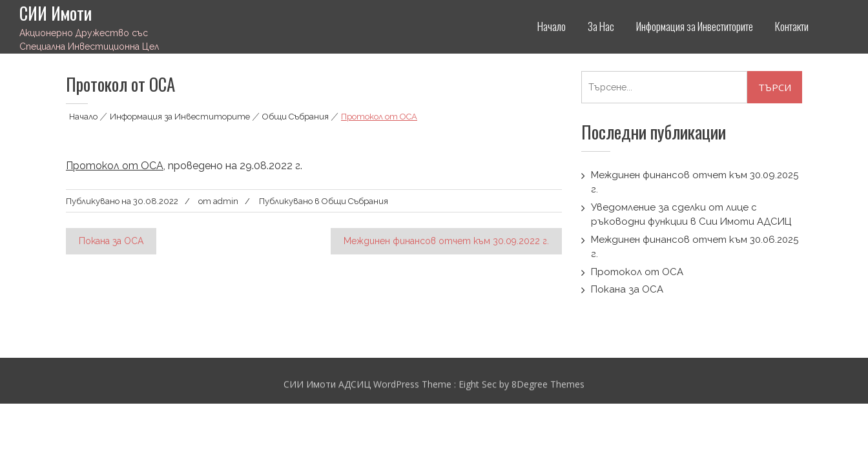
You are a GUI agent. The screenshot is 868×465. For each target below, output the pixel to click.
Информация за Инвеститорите (695, 26)
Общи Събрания (295, 117)
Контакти (792, 26)
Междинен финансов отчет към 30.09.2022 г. (446, 241)
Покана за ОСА (111, 241)
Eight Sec (479, 385)
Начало (552, 26)
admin (226, 201)
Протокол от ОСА (115, 166)
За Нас (601, 26)
